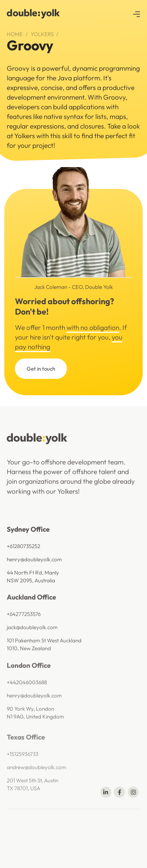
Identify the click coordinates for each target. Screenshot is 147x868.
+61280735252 (23, 556)
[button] (137, 14)
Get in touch (41, 369)
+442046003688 (27, 702)
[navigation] (34, 14)
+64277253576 (24, 628)
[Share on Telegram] (133, 792)
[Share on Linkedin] (106, 792)
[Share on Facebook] (119, 792)
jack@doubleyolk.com (32, 641)
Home (15, 34)
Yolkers (42, 34)
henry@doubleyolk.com (34, 569)
